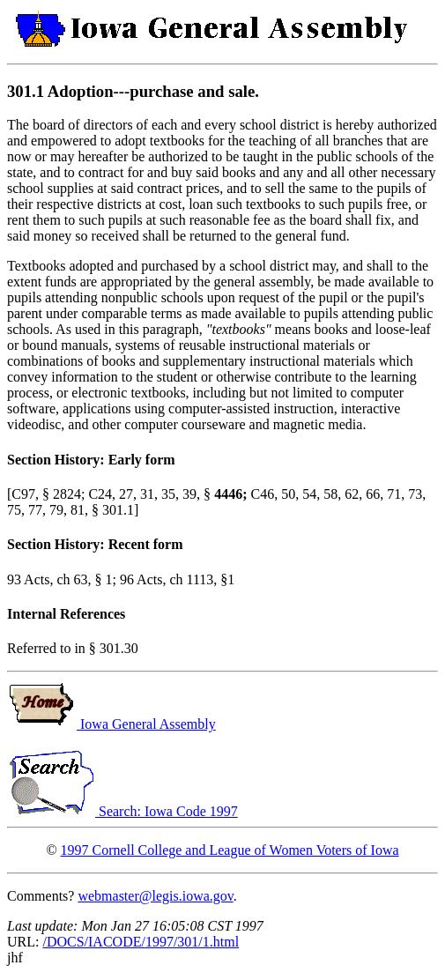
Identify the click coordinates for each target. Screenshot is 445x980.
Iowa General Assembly (111, 724)
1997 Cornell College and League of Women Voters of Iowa (230, 850)
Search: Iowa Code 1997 (122, 811)
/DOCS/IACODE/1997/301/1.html (141, 942)
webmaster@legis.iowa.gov (155, 896)
